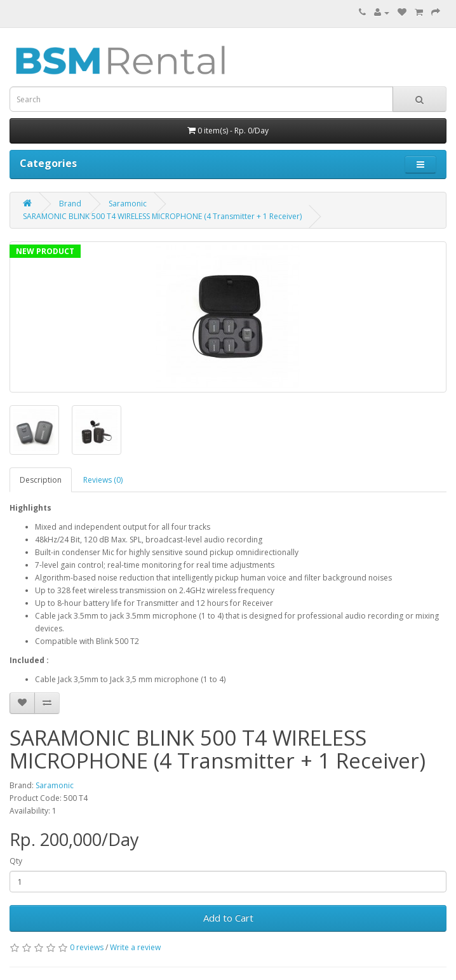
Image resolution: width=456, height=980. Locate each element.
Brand (70, 204)
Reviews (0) (103, 480)
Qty (16, 861)
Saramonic (128, 204)
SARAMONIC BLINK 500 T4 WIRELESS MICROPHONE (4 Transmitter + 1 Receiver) (162, 216)
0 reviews (87, 947)
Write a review (135, 947)
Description (41, 480)
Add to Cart (228, 918)
